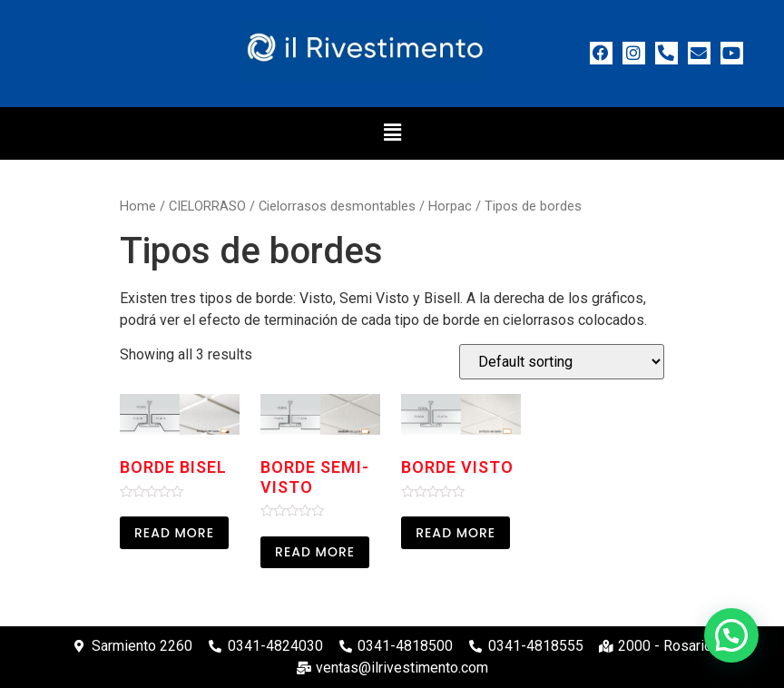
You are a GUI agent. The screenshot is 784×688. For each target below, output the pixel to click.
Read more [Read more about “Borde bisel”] (174, 533)
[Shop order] (562, 362)
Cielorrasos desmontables (337, 206)
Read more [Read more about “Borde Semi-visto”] (315, 552)
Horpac (450, 206)
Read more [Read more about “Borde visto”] (456, 533)
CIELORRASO (207, 206)
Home (138, 206)
